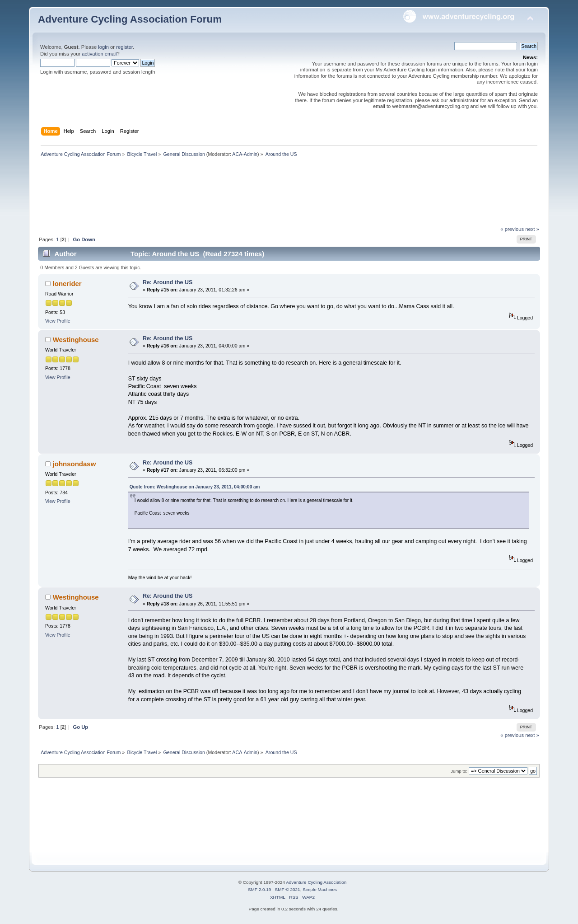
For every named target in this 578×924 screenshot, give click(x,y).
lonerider (67, 284)
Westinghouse (76, 340)
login (103, 47)
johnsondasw (75, 464)
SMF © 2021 (288, 889)
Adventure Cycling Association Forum (130, 19)
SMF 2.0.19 (260, 889)
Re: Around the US (168, 282)
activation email (99, 54)
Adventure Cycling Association (316, 882)
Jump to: (459, 771)
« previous (512, 229)
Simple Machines (320, 889)
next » (532, 229)
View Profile (58, 321)
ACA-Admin (245, 154)
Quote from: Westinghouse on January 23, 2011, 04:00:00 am (195, 487)
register (124, 47)
